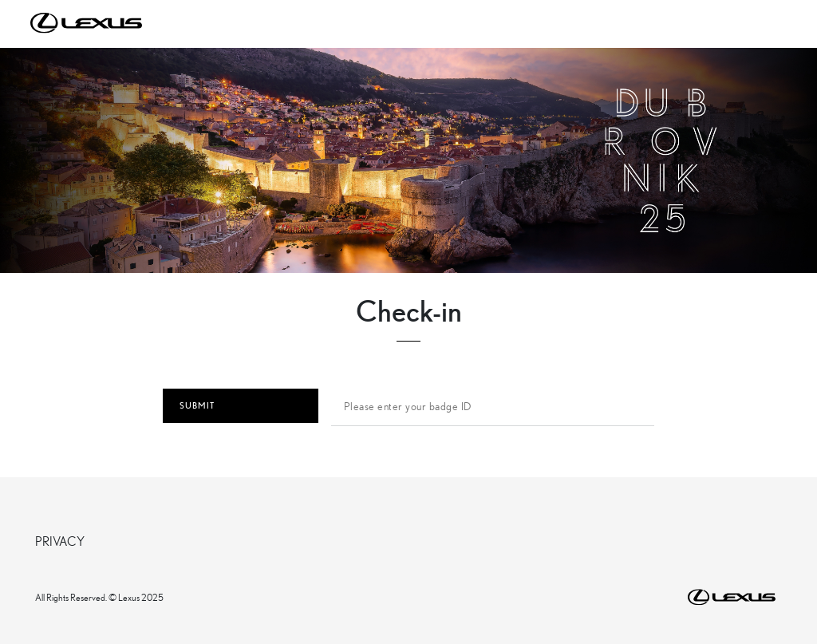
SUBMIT (241, 406)
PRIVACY (60, 541)
